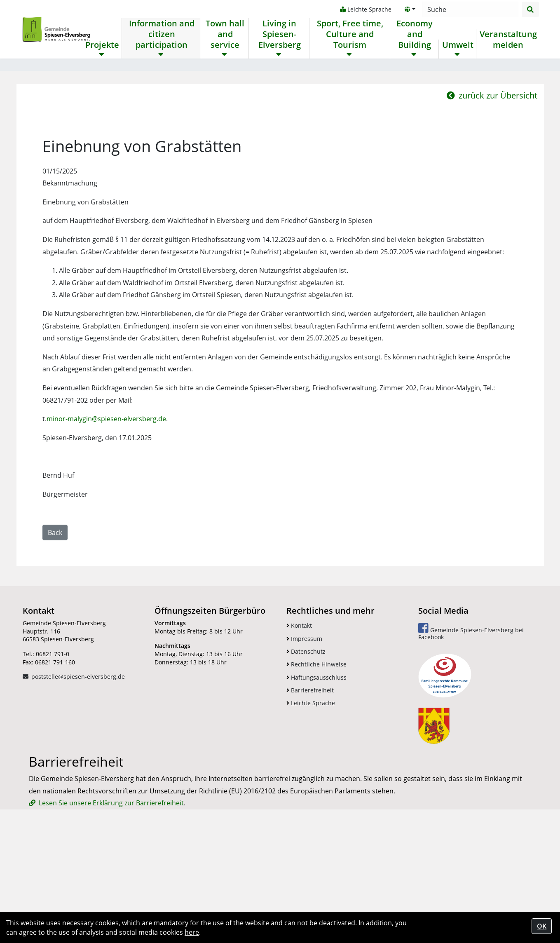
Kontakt (299, 721)
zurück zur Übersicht (492, 191)
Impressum (304, 735)
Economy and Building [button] (413, 34)
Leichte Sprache (364, 9)
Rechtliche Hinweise (316, 760)
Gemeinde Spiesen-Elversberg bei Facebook (471, 728)
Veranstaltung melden (507, 40)
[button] (409, 9)
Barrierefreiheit (310, 786)
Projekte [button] (102, 45)
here (192, 932)
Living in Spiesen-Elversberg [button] (279, 34)
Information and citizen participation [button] (161, 34)
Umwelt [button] (457, 45)
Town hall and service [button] (225, 34)
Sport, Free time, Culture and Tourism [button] (349, 34)
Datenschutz (306, 747)
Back (55, 629)
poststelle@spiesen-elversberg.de (78, 773)
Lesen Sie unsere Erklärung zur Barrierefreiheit (111, 899)
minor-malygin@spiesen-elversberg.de (106, 515)
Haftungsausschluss (316, 773)
